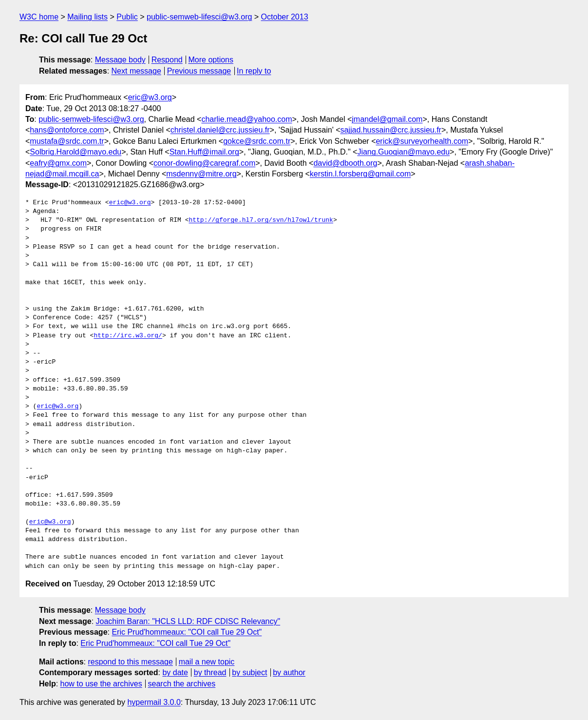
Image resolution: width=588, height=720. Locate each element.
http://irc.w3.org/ (128, 336)
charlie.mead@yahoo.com (247, 119)
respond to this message (130, 662)
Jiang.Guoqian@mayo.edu (403, 152)
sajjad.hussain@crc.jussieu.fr (390, 130)
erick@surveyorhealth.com (422, 141)
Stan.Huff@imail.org (204, 152)
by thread (210, 672)
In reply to (254, 71)
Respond (167, 60)
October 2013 (285, 17)
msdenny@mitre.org (201, 174)
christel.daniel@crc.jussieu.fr (220, 130)
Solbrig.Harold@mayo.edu (76, 152)
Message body (120, 60)
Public (127, 17)
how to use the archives (101, 684)
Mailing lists (87, 17)
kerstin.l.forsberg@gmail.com (360, 174)
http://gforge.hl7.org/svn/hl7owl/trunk (261, 220)
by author (289, 672)
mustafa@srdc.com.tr (67, 141)
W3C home (39, 17)
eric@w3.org (150, 97)
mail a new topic (207, 662)
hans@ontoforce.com (67, 130)
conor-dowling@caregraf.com (204, 163)
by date (175, 672)
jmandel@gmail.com (387, 119)
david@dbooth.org (345, 163)
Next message (136, 71)
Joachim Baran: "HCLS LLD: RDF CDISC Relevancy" (188, 621)
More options (211, 60)
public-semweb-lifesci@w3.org (199, 17)
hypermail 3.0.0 (154, 702)
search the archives (182, 684)
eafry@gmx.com (58, 163)
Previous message (199, 71)
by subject (249, 672)
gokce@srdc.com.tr (257, 141)
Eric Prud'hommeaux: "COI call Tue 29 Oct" (187, 632)
